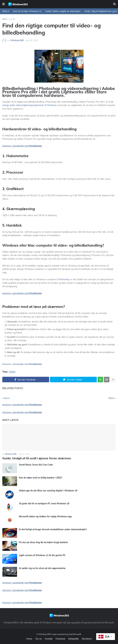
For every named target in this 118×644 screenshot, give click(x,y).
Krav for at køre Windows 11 (27, 11)
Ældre (111, 398)
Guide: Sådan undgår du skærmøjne (63, 11)
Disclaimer (87, 638)
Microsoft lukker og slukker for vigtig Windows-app (45, 516)
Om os (39, 638)
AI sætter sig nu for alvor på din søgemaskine (42, 568)
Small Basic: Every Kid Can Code (36, 464)
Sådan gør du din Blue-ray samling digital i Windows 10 (48, 490)
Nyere (7, 398)
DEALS (6, 11)
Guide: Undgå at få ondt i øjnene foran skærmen (34, 458)
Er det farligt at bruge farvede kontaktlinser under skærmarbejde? (53, 529)
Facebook (60, 638)
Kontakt (49, 638)
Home (29, 638)
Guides (12, 19)
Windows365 (45, 634)
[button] (4, 4)
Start (5, 19)
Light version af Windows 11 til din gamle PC (42, 555)
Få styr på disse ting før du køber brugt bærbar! (43, 542)
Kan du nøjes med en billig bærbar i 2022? (40, 477)
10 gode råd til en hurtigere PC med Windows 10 (44, 503)
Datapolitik (73, 638)
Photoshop (64, 279)
